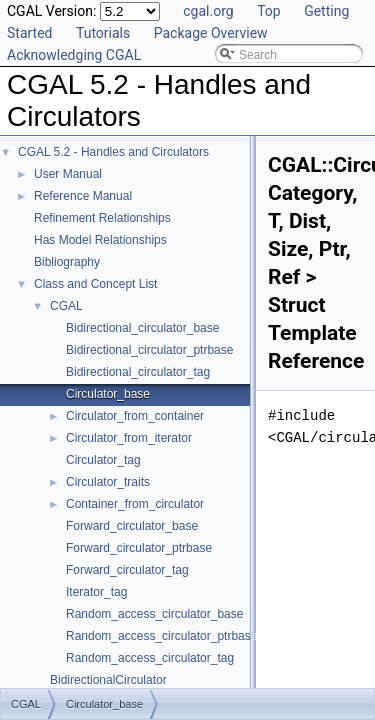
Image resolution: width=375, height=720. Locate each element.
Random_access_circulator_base (154, 614)
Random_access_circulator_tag (150, 658)
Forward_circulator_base (132, 526)
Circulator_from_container (135, 416)
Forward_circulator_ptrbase (139, 548)
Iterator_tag (96, 592)
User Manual (68, 174)
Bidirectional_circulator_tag (138, 372)
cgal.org (208, 11)
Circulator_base (108, 394)
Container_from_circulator (135, 504)
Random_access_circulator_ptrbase (161, 636)
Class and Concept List (95, 284)
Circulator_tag (103, 460)
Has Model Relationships (100, 240)
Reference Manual (83, 196)
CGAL (66, 306)
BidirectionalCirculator (108, 680)
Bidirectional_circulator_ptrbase (149, 350)
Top (269, 11)
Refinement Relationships (102, 218)
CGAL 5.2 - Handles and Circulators (113, 152)
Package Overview (211, 33)
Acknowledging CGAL (74, 55)
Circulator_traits (108, 482)
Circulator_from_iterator (129, 438)
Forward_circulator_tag (127, 570)
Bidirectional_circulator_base (142, 328)
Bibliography (67, 262)
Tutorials (103, 33)
